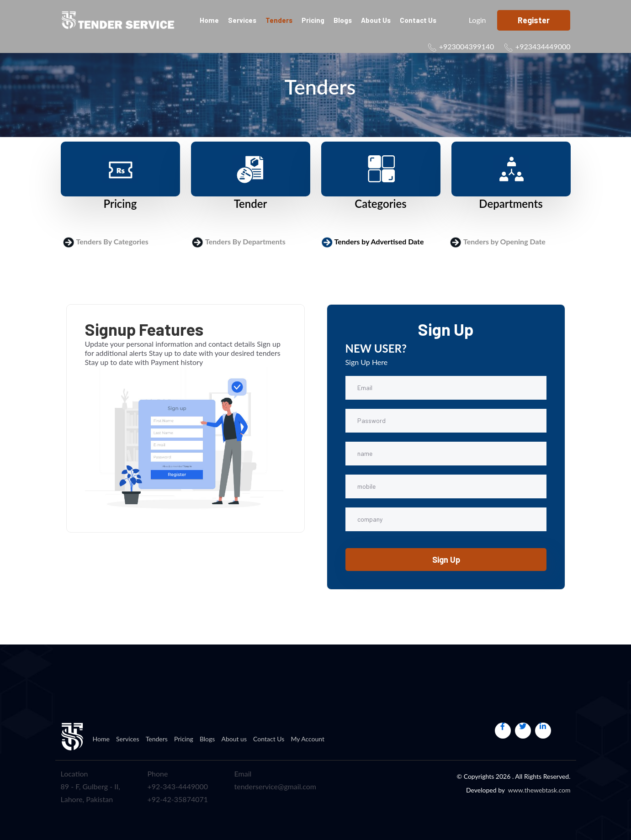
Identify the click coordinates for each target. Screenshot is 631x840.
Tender (251, 203)
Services (242, 20)
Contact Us (418, 20)
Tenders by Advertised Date (379, 241)
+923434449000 (543, 46)
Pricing (313, 20)
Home (209, 20)
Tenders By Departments (245, 241)
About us (376, 20)
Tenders (279, 20)
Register (534, 20)
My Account (308, 739)
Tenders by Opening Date (504, 241)
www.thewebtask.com (539, 790)
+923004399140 (467, 46)
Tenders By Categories (112, 241)
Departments (511, 203)
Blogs (343, 20)
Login (474, 20)
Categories (380, 203)
